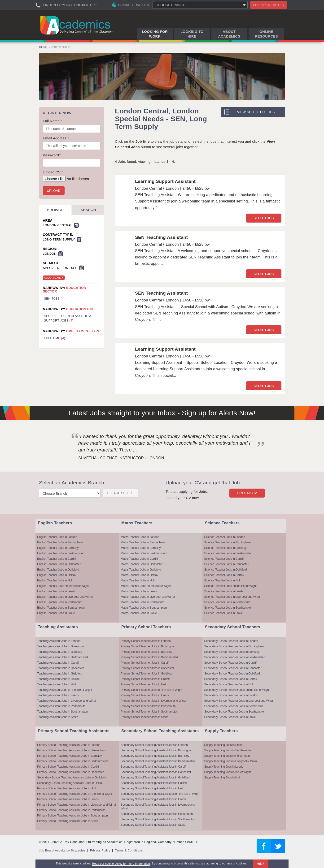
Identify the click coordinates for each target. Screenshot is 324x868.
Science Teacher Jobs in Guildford (225, 569)
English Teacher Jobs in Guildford (58, 569)
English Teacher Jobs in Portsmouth (60, 602)
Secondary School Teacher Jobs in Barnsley (232, 652)
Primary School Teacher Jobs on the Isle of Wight (151, 690)
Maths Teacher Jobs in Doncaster (142, 564)
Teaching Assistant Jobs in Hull (56, 684)
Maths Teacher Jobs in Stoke (139, 613)
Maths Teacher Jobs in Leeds (139, 591)
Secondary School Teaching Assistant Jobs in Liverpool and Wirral (158, 806)
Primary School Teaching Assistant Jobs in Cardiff (68, 767)
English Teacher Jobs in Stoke (56, 613)
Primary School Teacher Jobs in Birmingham (148, 646)
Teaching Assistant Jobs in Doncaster (60, 668)
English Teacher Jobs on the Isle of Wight (63, 586)
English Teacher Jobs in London (57, 537)
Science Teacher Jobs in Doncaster (226, 564)
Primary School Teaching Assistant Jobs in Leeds (68, 799)
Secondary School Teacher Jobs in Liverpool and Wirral (239, 701)
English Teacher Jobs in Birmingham (60, 542)
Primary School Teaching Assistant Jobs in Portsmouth (71, 810)
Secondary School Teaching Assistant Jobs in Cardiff (153, 767)
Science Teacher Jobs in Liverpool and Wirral (232, 597)
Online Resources (266, 34)
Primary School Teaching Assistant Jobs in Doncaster (70, 772)
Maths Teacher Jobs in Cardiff (139, 559)
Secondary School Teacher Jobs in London (231, 641)
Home (43, 47)
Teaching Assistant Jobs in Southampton (62, 711)
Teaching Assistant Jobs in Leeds (58, 695)
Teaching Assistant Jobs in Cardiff (58, 663)
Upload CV (247, 493)
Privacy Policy (100, 850)
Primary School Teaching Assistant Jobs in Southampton (72, 815)
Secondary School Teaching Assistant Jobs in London (154, 745)
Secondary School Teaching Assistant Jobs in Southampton (158, 819)
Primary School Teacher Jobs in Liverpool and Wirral (153, 701)
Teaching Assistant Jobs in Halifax (58, 679)
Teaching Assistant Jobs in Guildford (60, 673)
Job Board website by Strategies (62, 850)
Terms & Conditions (129, 850)
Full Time (55, 338)
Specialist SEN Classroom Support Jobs (68, 318)
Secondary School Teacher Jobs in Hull (229, 684)
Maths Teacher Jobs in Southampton (144, 608)
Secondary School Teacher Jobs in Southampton (235, 711)
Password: (52, 155)
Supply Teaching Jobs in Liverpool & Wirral (231, 761)
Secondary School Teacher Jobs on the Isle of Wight (237, 690)
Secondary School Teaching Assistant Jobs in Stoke (153, 825)
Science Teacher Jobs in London (225, 537)
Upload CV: (53, 172)
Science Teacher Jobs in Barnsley (225, 548)
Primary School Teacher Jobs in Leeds (145, 695)
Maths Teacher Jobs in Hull (138, 580)
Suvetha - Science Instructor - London (121, 458)
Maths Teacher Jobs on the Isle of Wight (146, 586)
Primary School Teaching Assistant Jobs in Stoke (68, 821)
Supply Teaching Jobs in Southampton (228, 750)
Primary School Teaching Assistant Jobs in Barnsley (69, 756)
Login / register (269, 5)
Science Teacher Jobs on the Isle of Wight (230, 586)
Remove (76, 225)
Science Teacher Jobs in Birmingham (227, 542)
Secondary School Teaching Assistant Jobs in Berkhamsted (158, 761)
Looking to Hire (192, 34)
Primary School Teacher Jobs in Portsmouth (148, 706)
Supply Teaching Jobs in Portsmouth (227, 756)
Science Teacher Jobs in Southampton (228, 608)
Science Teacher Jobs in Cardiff (224, 559)
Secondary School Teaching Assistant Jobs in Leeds (153, 799)
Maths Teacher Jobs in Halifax (139, 575)
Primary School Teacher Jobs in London (146, 641)
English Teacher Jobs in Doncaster (59, 564)
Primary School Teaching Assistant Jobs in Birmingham (72, 750)
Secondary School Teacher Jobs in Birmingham (234, 646)
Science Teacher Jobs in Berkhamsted (228, 553)
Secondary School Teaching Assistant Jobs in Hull (152, 788)
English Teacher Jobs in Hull (55, 580)
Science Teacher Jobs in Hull (222, 580)
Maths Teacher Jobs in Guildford (141, 569)
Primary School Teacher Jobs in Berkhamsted (149, 657)
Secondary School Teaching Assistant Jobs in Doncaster (156, 772)
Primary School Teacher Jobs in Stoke (144, 717)
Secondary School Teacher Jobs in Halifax (230, 679)
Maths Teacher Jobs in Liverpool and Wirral (148, 597)
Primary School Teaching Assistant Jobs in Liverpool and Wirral (76, 805)
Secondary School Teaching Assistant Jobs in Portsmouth (157, 814)
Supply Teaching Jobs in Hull (222, 777)
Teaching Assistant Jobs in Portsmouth (61, 706)
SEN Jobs (54, 299)
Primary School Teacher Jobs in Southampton (149, 711)
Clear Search (54, 278)
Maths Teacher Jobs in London (140, 537)
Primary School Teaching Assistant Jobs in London (69, 745)
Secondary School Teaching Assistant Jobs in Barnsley (155, 756)
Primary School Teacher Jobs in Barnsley (146, 652)
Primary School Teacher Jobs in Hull (143, 684)
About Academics (229, 34)
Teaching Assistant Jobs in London (59, 641)
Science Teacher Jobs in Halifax (224, 575)
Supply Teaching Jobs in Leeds (224, 767)
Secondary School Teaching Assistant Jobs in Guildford (72, 777)
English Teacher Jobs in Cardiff (56, 559)
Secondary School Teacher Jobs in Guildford (232, 673)
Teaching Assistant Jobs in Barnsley (59, 652)
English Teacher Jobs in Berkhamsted (61, 553)
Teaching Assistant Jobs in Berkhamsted (62, 657)
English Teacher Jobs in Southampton (61, 608)
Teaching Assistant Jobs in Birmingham (62, 646)
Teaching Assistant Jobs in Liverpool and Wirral (66, 701)
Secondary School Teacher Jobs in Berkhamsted (235, 657)
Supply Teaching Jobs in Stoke (223, 745)
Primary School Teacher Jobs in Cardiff (145, 663)
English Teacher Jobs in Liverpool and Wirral (65, 597)
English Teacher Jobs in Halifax (57, 575)
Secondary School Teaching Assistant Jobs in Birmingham (157, 750)
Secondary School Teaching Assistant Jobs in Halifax (70, 783)
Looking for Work (155, 34)
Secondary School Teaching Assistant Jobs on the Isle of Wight (160, 794)
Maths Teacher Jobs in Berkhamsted (144, 553)
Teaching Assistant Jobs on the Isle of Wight (65, 690)
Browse (55, 210)
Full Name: (53, 121)
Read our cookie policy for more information (121, 864)
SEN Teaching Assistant (161, 237)
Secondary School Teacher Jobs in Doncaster (233, 668)
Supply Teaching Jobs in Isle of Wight (227, 772)
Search (88, 210)
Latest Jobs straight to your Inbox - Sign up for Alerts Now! (162, 413)
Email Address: (56, 138)
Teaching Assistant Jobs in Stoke (58, 717)
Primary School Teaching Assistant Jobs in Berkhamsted (72, 761)
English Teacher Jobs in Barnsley (58, 548)
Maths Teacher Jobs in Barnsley (141, 548)
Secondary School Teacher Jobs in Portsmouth (234, 706)
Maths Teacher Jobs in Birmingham (143, 542)
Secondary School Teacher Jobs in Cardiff (230, 663)
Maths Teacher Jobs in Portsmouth (142, 602)
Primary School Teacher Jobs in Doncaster (147, 668)
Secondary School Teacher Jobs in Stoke (230, 717)
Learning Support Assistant (165, 181)
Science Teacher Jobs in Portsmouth (227, 602)
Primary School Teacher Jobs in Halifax (145, 679)
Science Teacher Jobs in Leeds (224, 591)
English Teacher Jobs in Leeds (56, 591)
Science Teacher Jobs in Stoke (223, 613)
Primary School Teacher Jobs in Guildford (147, 673)
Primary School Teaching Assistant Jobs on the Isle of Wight (74, 794)
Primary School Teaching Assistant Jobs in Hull (66, 788)
